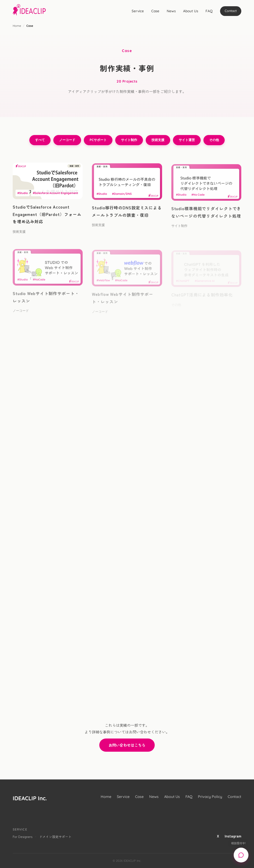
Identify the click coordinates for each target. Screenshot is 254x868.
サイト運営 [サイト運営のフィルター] (187, 140)
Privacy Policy (210, 797)
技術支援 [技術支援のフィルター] (158, 140)
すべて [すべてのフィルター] (40, 140)
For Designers (23, 837)
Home (17, 26)
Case (155, 11)
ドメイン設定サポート (55, 837)
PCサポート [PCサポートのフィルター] (98, 140)
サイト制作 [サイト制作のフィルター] (129, 140)
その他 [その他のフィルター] (214, 140)
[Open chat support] (241, 855)
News (171, 11)
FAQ (209, 11)
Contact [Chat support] (231, 11)
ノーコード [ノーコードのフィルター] (67, 140)
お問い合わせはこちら (127, 745)
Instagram (233, 836)
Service (138, 11)
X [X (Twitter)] (218, 836)
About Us (191, 11)
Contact (234, 797)
